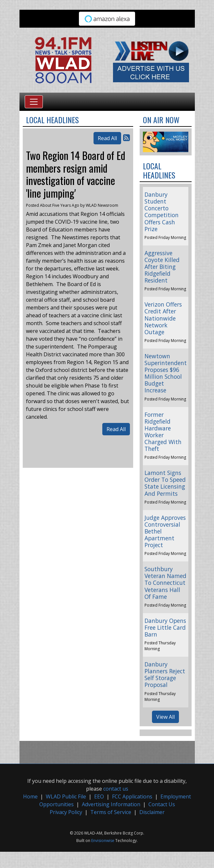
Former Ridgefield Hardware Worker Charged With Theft (163, 432)
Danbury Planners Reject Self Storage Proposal (165, 674)
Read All (107, 138)
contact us (116, 789)
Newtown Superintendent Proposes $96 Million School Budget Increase (166, 373)
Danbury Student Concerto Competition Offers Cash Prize (162, 212)
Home (30, 796)
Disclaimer (152, 812)
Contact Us (162, 804)
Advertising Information (111, 804)
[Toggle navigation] (34, 102)
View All (165, 717)
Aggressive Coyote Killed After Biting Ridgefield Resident (162, 267)
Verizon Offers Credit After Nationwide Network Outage (163, 318)
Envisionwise (103, 841)
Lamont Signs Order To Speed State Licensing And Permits (165, 483)
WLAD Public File (66, 796)
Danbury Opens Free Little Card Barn (165, 627)
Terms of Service (111, 812)
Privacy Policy (66, 812)
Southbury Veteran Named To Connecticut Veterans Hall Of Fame (165, 583)
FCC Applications (132, 796)
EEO (99, 796)
